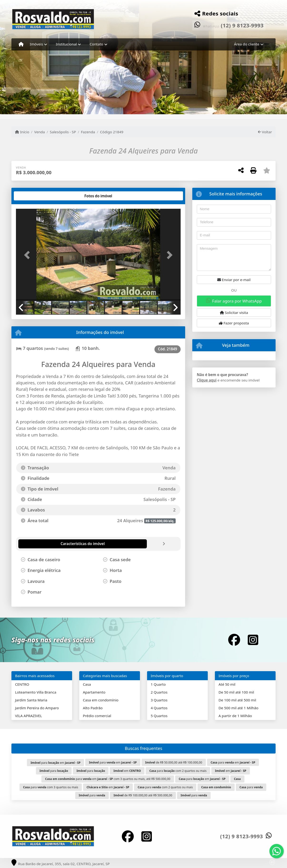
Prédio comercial (97, 716)
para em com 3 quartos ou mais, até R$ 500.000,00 (108, 779)
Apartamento (94, 692)
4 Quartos (159, 708)
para (54, 771)
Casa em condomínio (101, 700)
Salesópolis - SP (63, 132)
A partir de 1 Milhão (235, 716)
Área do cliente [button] (247, 44)
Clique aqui (207, 380)
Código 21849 (112, 132)
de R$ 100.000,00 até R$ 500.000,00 (143, 795)
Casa (87, 684)
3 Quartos (159, 700)
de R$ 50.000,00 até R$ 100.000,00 (174, 762)
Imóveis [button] (36, 44)
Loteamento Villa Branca (36, 692)
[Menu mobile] (21, 44)
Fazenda (88, 132)
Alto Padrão (93, 708)
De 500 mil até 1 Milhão (238, 708)
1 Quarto (158, 684)
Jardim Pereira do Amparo (37, 708)
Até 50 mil (227, 684)
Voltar (265, 132)
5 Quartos (159, 716)
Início (22, 132)
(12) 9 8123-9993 (242, 25)
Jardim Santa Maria (31, 700)
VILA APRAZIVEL (28, 716)
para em (55, 763)
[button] (28, 255)
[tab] (31, 196)
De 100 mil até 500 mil (237, 700)
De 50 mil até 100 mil (236, 692)
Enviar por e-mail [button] (234, 280)
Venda (40, 132)
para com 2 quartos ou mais (178, 771)
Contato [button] (96, 44)
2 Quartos (159, 692)
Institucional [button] (66, 44)
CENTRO (22, 684)
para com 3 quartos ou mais (51, 787)
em (127, 771)
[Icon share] (234, 640)
